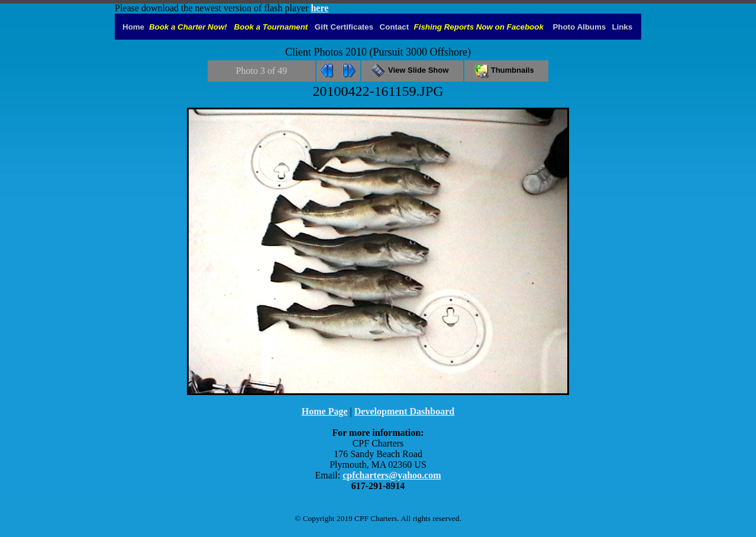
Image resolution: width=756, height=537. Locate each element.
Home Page (325, 411)
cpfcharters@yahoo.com (392, 475)
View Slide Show (412, 70)
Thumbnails (506, 70)
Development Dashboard (404, 411)
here (319, 8)
